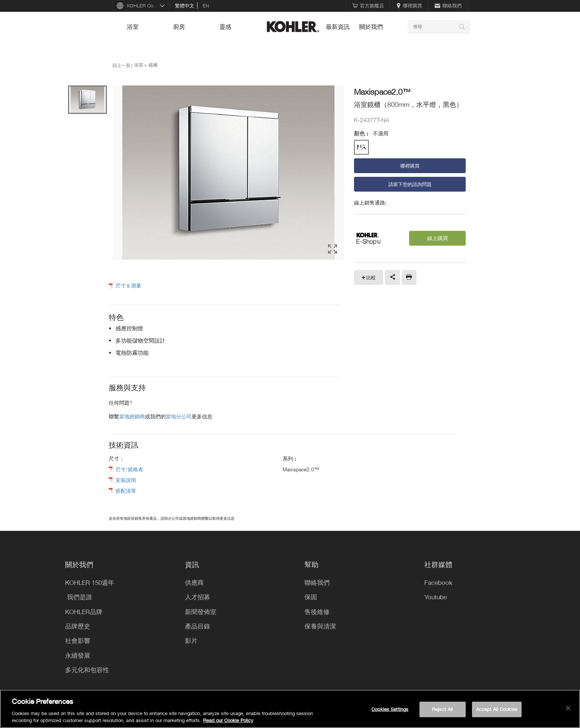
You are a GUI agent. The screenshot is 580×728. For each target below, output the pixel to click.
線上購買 (438, 238)
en (206, 6)
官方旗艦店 (368, 6)
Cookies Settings (390, 709)
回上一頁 (121, 65)
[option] (228, 173)
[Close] (568, 708)
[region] (290, 709)
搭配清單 (126, 491)
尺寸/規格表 (129, 469)
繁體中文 (185, 6)
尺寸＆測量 (128, 286)
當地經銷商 (132, 416)
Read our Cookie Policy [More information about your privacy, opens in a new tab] (228, 720)
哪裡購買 (409, 6)
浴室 (133, 27)
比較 (371, 277)
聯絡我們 (448, 6)
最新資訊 (338, 27)
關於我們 (371, 27)
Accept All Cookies (497, 709)
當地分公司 (179, 416)
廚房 (179, 27)
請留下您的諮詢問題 (410, 184)
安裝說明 (126, 480)
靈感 (225, 27)
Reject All (442, 709)
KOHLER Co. (141, 6)
